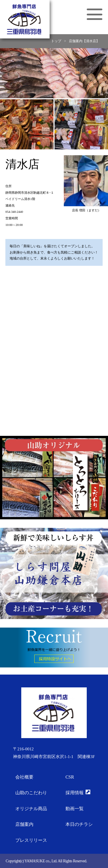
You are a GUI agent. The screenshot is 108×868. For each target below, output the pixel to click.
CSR (70, 777)
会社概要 (24, 777)
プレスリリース (31, 840)
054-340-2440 (14, 212)
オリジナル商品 (31, 809)
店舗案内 (24, 824)
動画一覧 (75, 809)
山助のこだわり (31, 793)
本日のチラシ (79, 824)
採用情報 (78, 793)
